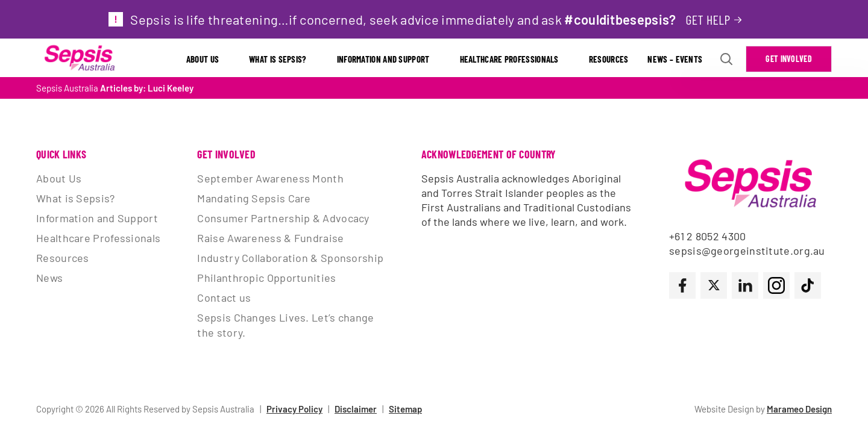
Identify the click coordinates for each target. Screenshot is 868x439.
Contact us (224, 297)
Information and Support (383, 59)
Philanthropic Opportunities (266, 278)
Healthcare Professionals (509, 59)
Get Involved (789, 59)
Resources (609, 59)
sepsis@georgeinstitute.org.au (747, 251)
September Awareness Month (270, 178)
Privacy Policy (294, 409)
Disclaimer (356, 409)
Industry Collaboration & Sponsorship (290, 258)
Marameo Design (799, 409)
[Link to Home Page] (80, 59)
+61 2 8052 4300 (708, 236)
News (49, 278)
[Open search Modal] (726, 59)
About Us (203, 59)
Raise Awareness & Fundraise (270, 238)
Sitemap (405, 409)
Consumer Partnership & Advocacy (283, 218)
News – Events (675, 59)
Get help (708, 19)
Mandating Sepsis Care (254, 198)
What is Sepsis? (278, 59)
